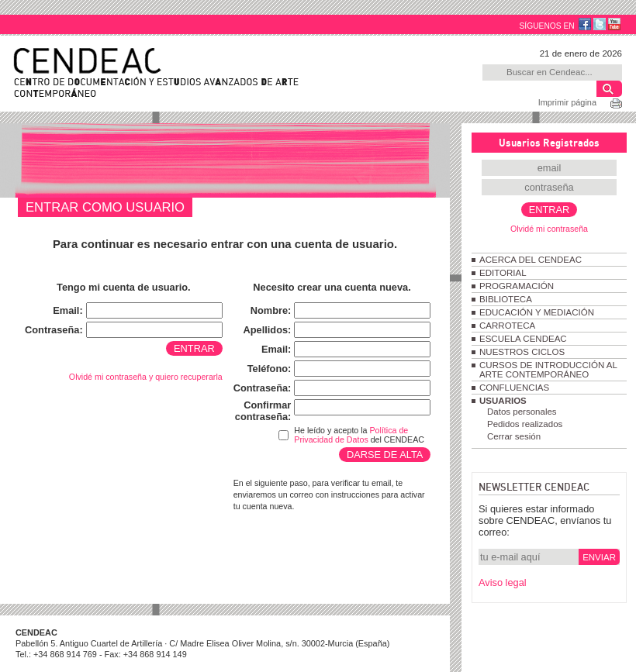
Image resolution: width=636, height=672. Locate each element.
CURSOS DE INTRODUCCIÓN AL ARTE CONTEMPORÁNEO (548, 370)
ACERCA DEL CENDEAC (531, 260)
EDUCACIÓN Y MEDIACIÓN (537, 312)
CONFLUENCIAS (514, 388)
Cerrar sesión (514, 436)
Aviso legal (503, 582)
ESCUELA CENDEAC (523, 339)
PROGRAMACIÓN (517, 286)
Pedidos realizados (525, 424)
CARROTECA (507, 326)
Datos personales (522, 412)
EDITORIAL (503, 273)
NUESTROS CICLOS (522, 352)
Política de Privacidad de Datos (351, 435)
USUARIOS (503, 401)
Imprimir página (567, 102)
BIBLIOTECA (506, 299)
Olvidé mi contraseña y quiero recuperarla (146, 377)
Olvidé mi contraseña (549, 229)
